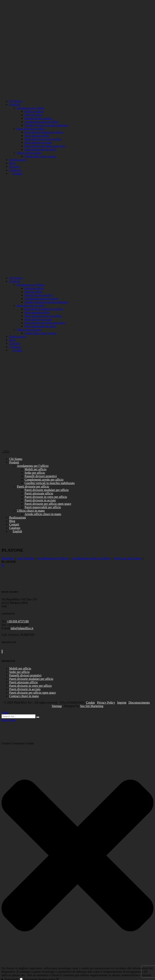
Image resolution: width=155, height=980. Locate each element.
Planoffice (8, 558)
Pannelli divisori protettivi (25, 675)
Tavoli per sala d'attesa (128, 558)
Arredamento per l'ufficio (53, 558)
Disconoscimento (139, 703)
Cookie (90, 703)
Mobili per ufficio (20, 668)
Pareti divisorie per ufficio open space (33, 693)
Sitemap (57, 706)
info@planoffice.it (22, 628)
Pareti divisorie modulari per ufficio (31, 679)
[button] (77, 856)
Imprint (122, 703)
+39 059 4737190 (18, 621)
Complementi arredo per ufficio (91, 558)
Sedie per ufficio (19, 672)
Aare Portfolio (26, 558)
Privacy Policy (106, 703)
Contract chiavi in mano (24, 696)
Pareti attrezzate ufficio (23, 682)
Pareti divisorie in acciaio (25, 689)
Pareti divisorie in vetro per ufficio (30, 686)
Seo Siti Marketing (92, 706)
